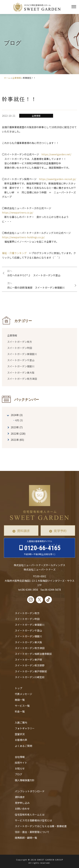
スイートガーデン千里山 (21, 360)
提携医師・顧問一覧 (26, 838)
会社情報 (20, 757)
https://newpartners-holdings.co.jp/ (23, 237)
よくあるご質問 (23, 746)
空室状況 (20, 734)
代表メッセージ (23, 694)
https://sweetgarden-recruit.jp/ (57, 179)
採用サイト (21, 763)
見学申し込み (22, 803)
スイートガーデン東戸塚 (28, 660)
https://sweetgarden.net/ (56, 154)
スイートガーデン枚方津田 (22, 379)
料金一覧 (20, 711)
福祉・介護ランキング (14, 253)
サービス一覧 (22, 706)
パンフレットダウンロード (30, 791)
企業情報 (17, 78)
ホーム (7, 78)
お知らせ (20, 768)
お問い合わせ (22, 809)
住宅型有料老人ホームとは (30, 815)
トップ (19, 688)
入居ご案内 (21, 722)
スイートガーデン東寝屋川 (22, 354)
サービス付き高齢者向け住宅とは (33, 820)
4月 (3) (19, 420)
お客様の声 (21, 740)
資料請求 (23, 531)
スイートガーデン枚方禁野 (30, 665)
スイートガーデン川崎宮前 (30, 677)
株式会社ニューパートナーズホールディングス (39, 565)
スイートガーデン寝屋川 (21, 366)
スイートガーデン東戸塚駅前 (31, 671)
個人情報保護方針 (25, 780)
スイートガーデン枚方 (20, 342)
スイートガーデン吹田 (20, 348)
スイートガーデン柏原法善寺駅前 (33, 654)
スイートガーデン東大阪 (21, 373)
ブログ (19, 774)
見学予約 (60, 531)
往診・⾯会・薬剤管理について (32, 832)
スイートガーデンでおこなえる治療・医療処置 (41, 826)
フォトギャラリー (25, 728)
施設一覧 (20, 700)
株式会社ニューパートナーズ (40, 569)
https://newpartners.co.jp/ (18, 212)
